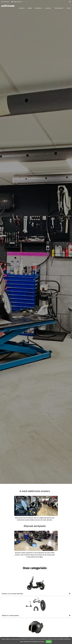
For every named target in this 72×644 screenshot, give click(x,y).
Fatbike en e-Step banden (36, 616)
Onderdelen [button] (39, 8)
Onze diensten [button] (59, 8)
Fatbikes (30, 8)
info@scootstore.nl (17, 2)
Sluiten (49, 642)
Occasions (48, 8)
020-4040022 (5, 2)
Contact (69, 8)
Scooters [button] (22, 8)
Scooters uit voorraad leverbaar (36, 594)
